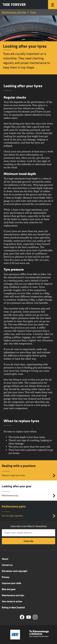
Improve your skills (12, 583)
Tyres (33, 12)
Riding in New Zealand (13, 607)
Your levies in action (12, 601)
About (5, 559)
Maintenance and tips (14, 12)
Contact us (7, 565)
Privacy (6, 577)
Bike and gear (9, 589)
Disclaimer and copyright (15, 571)
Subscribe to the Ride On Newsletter (29, 526)
